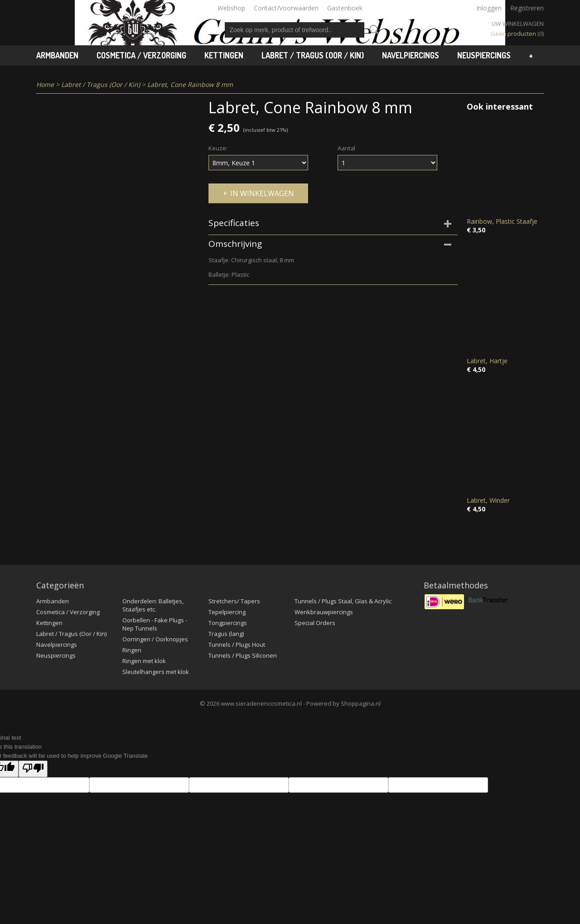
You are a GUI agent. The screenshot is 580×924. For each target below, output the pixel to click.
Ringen (132, 650)
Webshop (231, 8)
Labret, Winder (488, 500)
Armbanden (57, 55)
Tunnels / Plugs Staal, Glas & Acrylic (343, 601)
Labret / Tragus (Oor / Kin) (313, 55)
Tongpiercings (228, 623)
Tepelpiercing (227, 612)
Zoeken (372, 30)
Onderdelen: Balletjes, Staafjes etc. (153, 605)
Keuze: (218, 148)
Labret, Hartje (487, 361)
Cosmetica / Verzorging (141, 55)
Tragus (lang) (226, 634)
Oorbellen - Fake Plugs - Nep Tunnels (155, 624)
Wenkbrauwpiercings (324, 612)
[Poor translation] (33, 769)
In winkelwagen (262, 193)
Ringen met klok (144, 661)
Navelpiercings (411, 55)
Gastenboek (345, 8)
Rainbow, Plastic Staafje (502, 221)
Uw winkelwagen (518, 24)
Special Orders (315, 623)
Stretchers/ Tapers (234, 601)
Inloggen (489, 8)
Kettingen (224, 55)
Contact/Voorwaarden (286, 8)
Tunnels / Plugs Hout (237, 645)
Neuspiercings (484, 55)
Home (45, 84)
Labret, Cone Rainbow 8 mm (190, 84)
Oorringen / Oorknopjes (155, 639)
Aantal (346, 148)
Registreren (527, 8)
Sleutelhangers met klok (156, 672)
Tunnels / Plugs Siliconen (243, 655)
